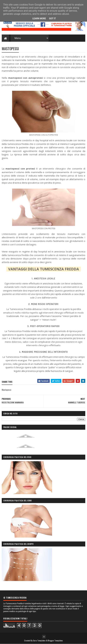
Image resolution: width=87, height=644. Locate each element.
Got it (52, 18)
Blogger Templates (55, 640)
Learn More (39, 18)
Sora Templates (39, 640)
